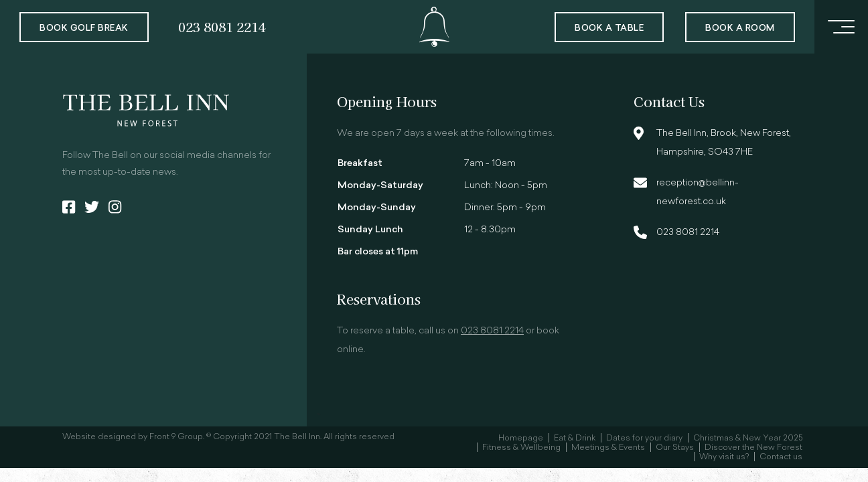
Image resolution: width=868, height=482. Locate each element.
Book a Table (609, 28)
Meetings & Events (608, 448)
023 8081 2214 (222, 26)
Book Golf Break (84, 28)
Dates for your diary (644, 438)
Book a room (740, 28)
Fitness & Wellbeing (521, 448)
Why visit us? (724, 457)
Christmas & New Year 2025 (748, 438)
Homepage (521, 438)
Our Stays (675, 448)
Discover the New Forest (753, 448)
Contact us (781, 457)
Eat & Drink (575, 438)
